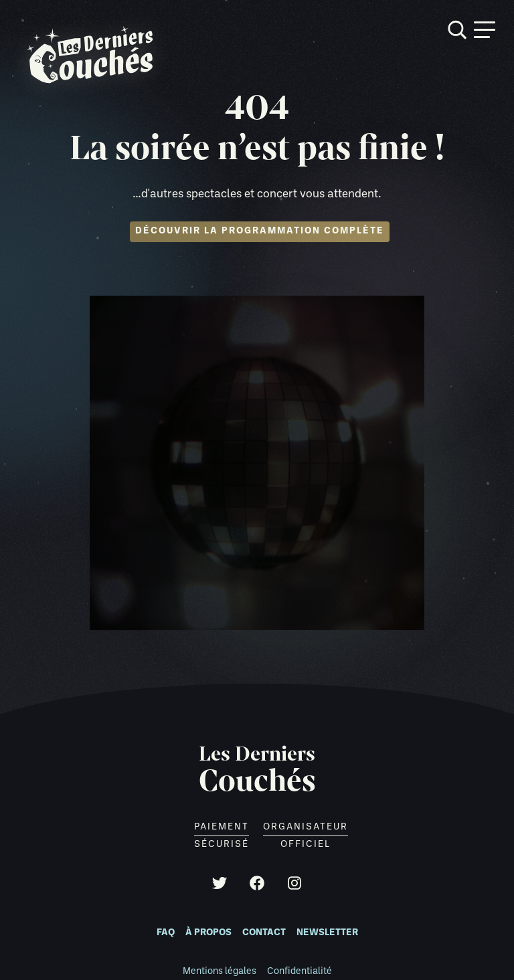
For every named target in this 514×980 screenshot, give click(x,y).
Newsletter (327, 933)
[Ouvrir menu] (485, 30)
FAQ (166, 933)
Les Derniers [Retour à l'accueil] (257, 771)
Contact (264, 933)
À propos (208, 933)
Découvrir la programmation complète (260, 231)
